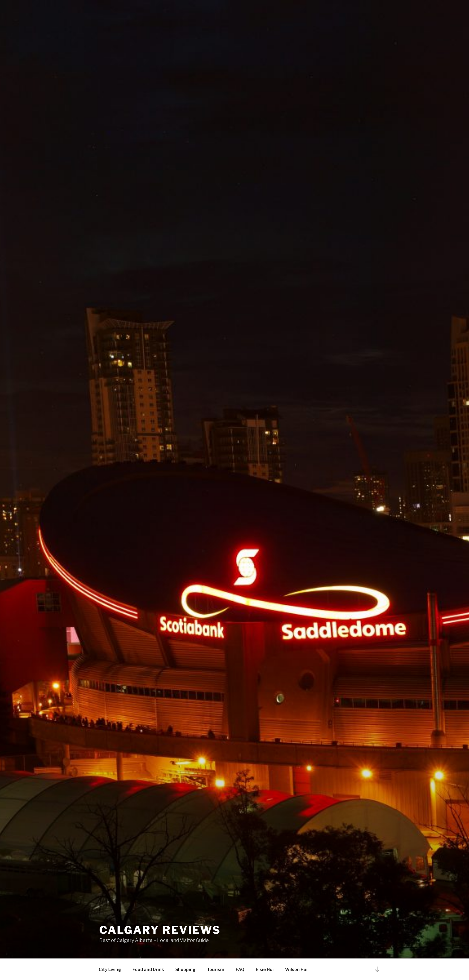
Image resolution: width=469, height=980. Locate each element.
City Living (110, 969)
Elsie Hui (265, 969)
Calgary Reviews (160, 930)
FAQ (240, 969)
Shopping (185, 969)
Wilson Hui (296, 969)
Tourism (216, 969)
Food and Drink (148, 969)
